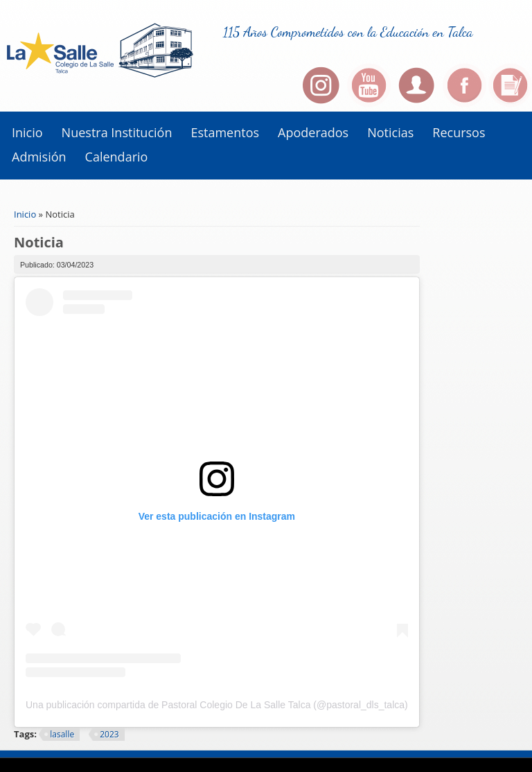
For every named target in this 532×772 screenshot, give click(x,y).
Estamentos (225, 132)
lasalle (62, 734)
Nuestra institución (117, 132)
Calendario (117, 157)
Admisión (39, 157)
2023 (109, 734)
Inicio (27, 132)
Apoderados (313, 132)
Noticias (390, 132)
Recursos (459, 132)
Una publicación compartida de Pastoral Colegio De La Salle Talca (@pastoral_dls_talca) (217, 705)
